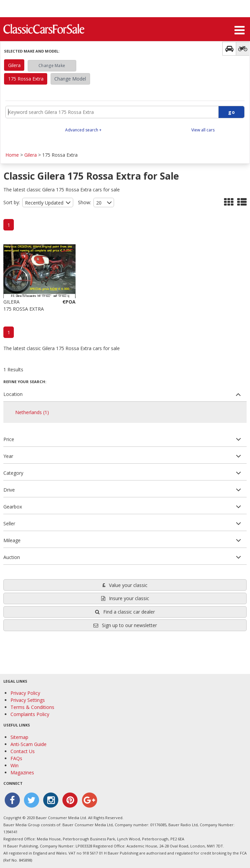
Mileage (12, 540)
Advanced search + (83, 130)
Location (13, 394)
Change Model (70, 79)
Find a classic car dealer (125, 612)
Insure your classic (125, 598)
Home (12, 155)
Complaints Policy (30, 714)
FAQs (16, 758)
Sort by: (12, 202)
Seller (9, 523)
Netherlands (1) (32, 412)
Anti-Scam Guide (29, 744)
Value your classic (125, 585)
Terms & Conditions (32, 707)
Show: (85, 202)
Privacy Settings (28, 700)
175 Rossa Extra (26, 79)
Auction (12, 557)
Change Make (52, 66)
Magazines (22, 772)
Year (8, 456)
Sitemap (19, 737)
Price (9, 439)
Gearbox (13, 507)
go (231, 112)
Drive (9, 490)
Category (13, 473)
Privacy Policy (25, 693)
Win (15, 765)
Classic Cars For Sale (44, 29)
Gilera (14, 65)
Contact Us (23, 751)
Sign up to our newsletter (125, 625)
